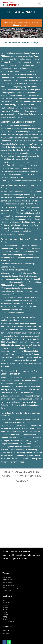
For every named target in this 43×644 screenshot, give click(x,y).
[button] (39, 3)
